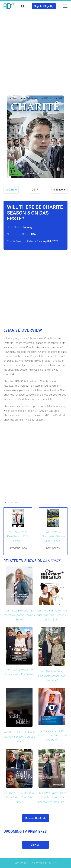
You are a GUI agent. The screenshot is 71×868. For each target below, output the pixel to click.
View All (35, 845)
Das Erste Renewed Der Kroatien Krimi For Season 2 (19, 674)
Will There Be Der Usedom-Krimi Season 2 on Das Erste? (19, 798)
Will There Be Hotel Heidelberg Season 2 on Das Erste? (52, 676)
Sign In (38, 6)
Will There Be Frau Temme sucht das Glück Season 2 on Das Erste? (52, 615)
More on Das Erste (36, 818)
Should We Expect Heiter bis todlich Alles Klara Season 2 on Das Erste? (52, 798)
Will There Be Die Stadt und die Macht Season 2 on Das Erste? (19, 737)
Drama (17, 502)
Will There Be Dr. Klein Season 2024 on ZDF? (18, 536)
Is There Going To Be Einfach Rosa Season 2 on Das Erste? (52, 735)
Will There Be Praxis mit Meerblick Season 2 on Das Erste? (19, 615)
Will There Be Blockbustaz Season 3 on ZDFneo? (53, 536)
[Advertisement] (35, 51)
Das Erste (11, 190)
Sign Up (49, 6)
